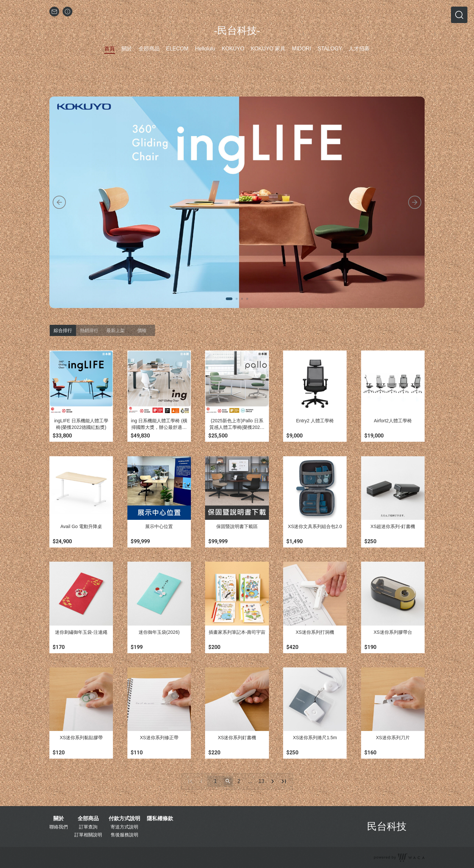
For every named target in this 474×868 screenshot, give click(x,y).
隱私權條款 (160, 819)
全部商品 (88, 819)
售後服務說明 (124, 835)
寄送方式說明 (124, 827)
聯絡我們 (59, 827)
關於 (59, 819)
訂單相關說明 (88, 835)
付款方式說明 (124, 819)
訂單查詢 (88, 827)
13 (261, 781)
